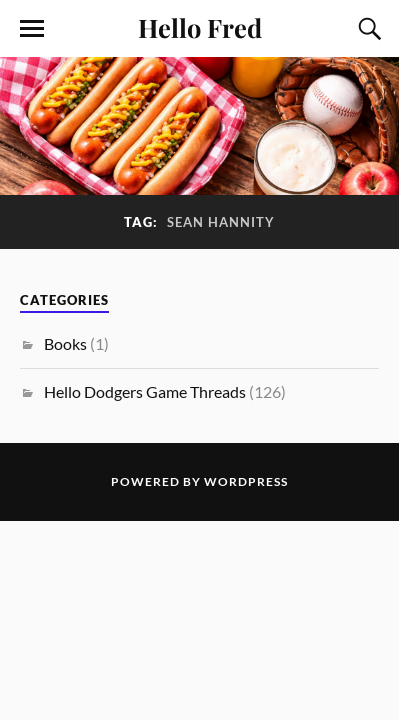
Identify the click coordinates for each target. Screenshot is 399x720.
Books (65, 343)
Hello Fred (200, 27)
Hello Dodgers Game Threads (145, 391)
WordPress (246, 481)
